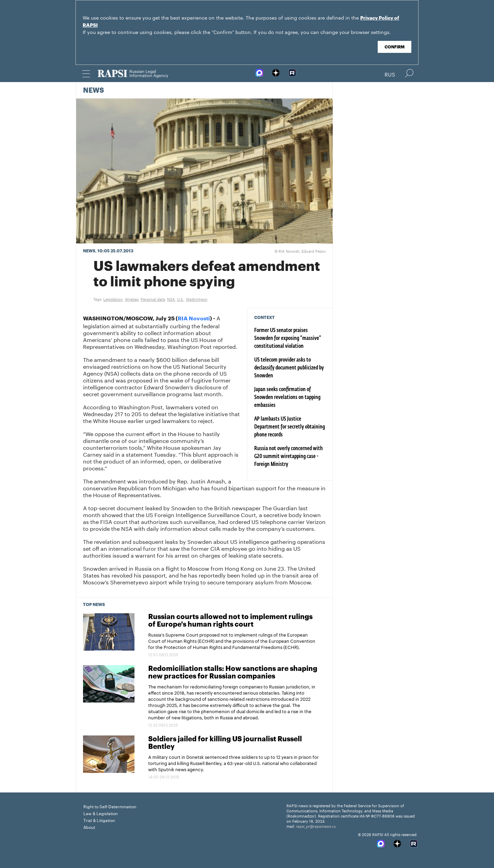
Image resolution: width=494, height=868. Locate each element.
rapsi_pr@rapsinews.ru (316, 826)
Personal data (153, 299)
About (89, 827)
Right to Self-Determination (110, 806)
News (93, 91)
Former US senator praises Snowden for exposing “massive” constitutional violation (288, 339)
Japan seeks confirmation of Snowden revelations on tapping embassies (287, 398)
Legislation (113, 299)
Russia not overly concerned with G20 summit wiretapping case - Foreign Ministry (289, 457)
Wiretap (132, 299)
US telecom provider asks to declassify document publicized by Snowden (289, 368)
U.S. (180, 299)
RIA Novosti (194, 319)
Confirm (395, 47)
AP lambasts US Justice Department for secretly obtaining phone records (290, 427)
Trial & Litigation (99, 820)
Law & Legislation (101, 813)
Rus (390, 74)
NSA (171, 299)
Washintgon (197, 299)
